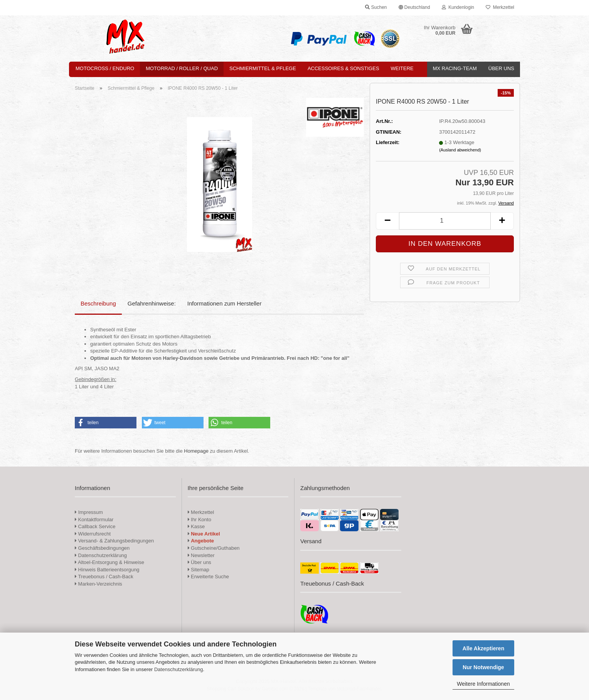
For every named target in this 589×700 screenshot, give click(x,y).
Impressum (91, 512)
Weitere (402, 68)
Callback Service (95, 526)
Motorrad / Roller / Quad (182, 68)
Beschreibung (98, 303)
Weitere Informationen (483, 684)
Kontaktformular (94, 520)
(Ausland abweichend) (460, 150)
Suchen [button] (376, 7)
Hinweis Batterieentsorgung (107, 570)
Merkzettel (500, 7)
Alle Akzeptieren (483, 648)
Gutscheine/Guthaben (214, 548)
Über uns (501, 68)
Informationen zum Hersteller (225, 303)
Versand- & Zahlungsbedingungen (114, 541)
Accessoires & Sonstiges (343, 68)
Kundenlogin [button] (458, 7)
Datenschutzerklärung (178, 669)
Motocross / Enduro (105, 68)
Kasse (196, 526)
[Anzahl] (445, 221)
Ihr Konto (199, 520)
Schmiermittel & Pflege (263, 68)
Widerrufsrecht (93, 534)
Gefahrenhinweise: (152, 303)
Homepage (196, 451)
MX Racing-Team (455, 68)
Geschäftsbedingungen (102, 548)
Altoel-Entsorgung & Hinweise (109, 562)
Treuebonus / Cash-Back (104, 577)
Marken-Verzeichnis (98, 584)
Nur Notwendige (483, 667)
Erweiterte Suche (209, 577)
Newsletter (201, 555)
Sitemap (199, 570)
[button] (414, 8)
